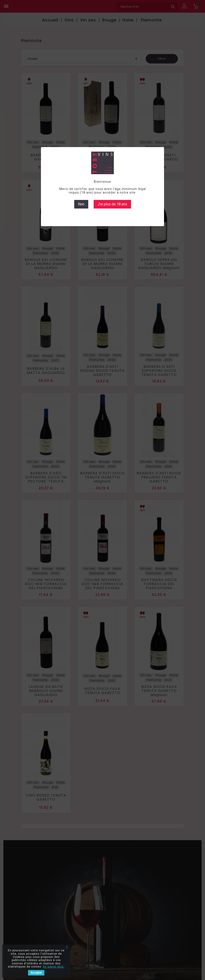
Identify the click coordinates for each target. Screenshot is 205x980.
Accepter (36, 973)
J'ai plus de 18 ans (112, 204)
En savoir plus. (54, 967)
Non (81, 204)
